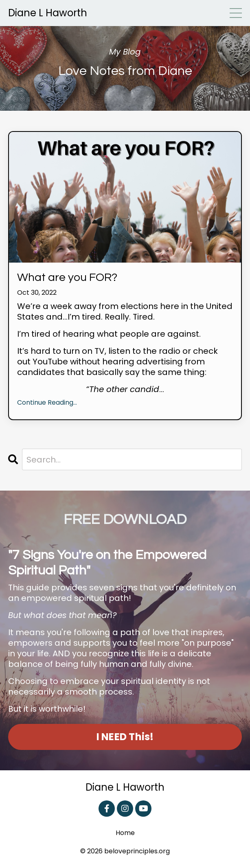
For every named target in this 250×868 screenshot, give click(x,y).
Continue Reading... (47, 403)
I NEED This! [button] (125, 737)
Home (125, 833)
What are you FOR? (67, 277)
